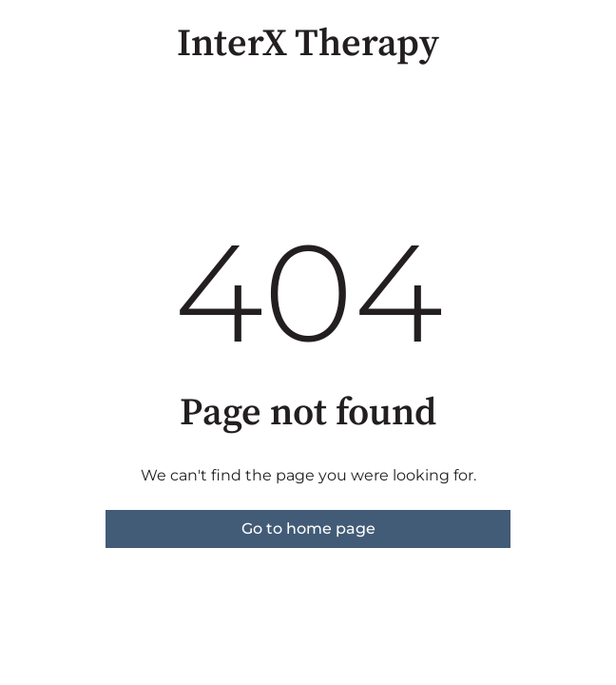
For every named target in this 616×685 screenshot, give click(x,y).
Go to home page (308, 528)
